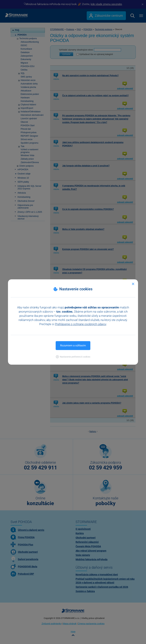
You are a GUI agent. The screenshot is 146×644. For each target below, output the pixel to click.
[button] (73, 357)
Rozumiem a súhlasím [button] (73, 345)
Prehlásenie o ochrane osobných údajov (81, 324)
